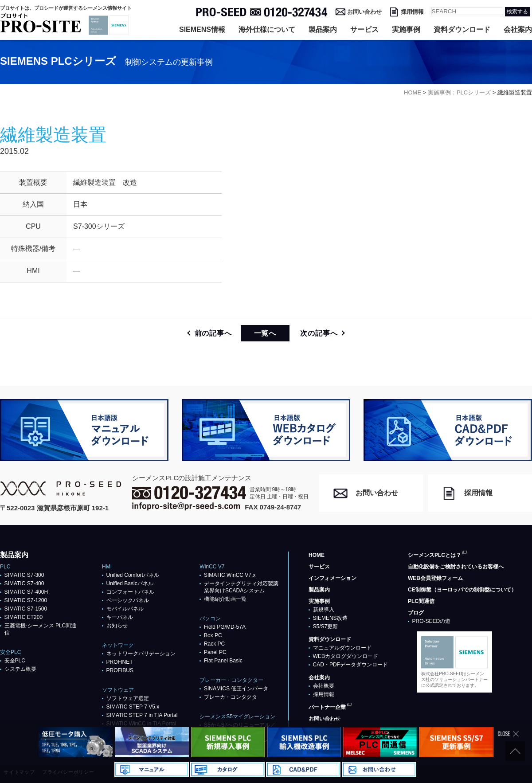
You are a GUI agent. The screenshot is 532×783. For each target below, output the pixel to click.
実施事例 (406, 29)
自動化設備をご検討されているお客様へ (456, 567)
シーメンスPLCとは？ (434, 555)
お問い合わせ (364, 12)
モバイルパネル (125, 609)
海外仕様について (267, 29)
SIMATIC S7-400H (26, 592)
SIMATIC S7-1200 (26, 600)
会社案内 (518, 29)
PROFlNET (120, 662)
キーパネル (120, 617)
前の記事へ (213, 333)
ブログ (416, 613)
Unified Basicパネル (130, 583)
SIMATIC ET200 (23, 617)
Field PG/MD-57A (225, 627)
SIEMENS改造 (330, 618)
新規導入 (324, 610)
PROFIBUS (120, 670)
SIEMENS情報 (202, 29)
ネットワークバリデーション (141, 654)
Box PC (213, 635)
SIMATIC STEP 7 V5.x (133, 707)
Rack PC (214, 644)
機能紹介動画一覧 (225, 599)
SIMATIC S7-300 (24, 575)
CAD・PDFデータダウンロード (350, 665)
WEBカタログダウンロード (346, 656)
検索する (517, 12)
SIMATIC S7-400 (24, 583)
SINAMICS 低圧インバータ (236, 689)
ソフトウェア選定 (128, 698)
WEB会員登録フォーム (435, 578)
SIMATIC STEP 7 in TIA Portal (142, 715)
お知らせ (117, 626)
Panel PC (215, 652)
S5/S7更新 (326, 626)
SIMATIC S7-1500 (26, 609)
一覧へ (265, 333)
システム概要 (20, 669)
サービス (364, 29)
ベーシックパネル (128, 600)
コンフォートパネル (130, 592)
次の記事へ (319, 333)
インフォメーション (332, 578)
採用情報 (412, 12)
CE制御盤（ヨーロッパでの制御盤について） (462, 590)
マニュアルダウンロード (342, 648)
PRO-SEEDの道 (432, 621)
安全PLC (15, 661)
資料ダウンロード (462, 29)
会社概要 (324, 686)
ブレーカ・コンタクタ (231, 697)
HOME (317, 555)
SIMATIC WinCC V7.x (230, 575)
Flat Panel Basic (223, 661)
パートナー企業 (327, 707)
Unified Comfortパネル (133, 575)
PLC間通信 (421, 601)
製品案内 (323, 29)
